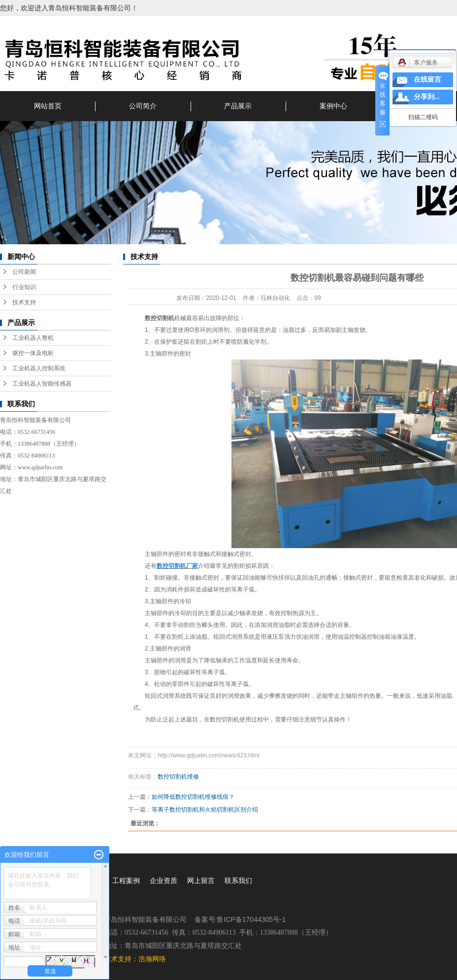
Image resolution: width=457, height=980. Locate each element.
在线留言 (427, 80)
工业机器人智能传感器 (42, 384)
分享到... (427, 97)
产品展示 (238, 106)
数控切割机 (160, 318)
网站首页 (48, 106)
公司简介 (143, 106)
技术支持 (24, 302)
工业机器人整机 (33, 338)
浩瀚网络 (152, 959)
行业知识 (24, 287)
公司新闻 (24, 272)
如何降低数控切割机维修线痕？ (193, 797)
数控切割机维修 (178, 777)
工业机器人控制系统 (39, 368)
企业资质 (163, 881)
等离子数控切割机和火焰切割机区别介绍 (205, 810)
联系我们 (238, 881)
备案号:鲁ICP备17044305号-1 (240, 919)
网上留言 (201, 881)
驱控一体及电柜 (33, 353)
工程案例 (126, 881)
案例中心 (333, 106)
